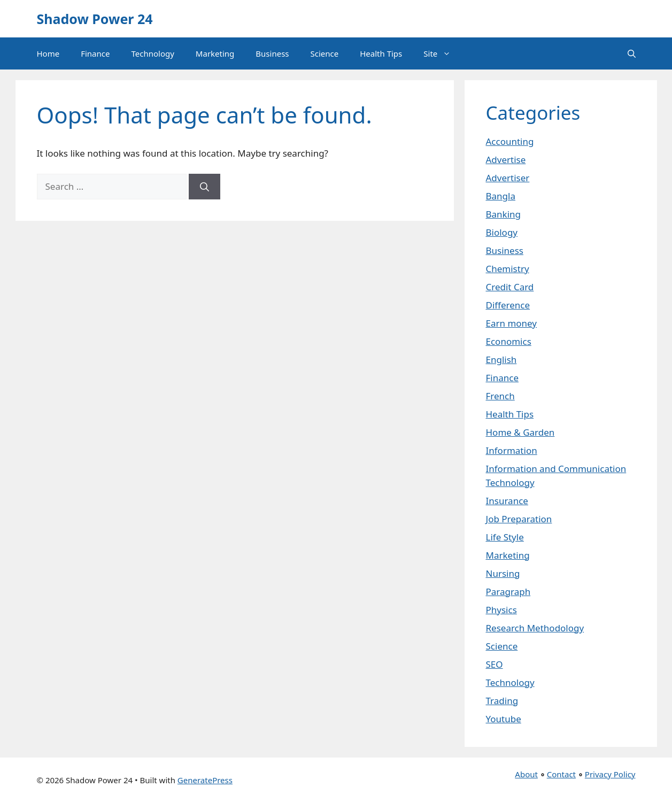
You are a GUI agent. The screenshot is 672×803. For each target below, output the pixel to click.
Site (442, 53)
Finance (95, 53)
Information (512, 450)
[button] (632, 53)
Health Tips (381, 53)
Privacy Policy (610, 774)
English (501, 360)
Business (272, 53)
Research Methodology (535, 628)
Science (325, 53)
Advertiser (508, 178)
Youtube (504, 719)
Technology (152, 53)
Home (48, 53)
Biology (502, 232)
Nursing (503, 573)
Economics (509, 341)
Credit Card (510, 287)
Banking (504, 214)
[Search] (204, 187)
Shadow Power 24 (95, 19)
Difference (508, 305)
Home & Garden (520, 432)
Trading (502, 701)
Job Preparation (519, 519)
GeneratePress (205, 780)
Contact (561, 774)
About (526, 774)
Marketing (215, 53)
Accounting (510, 141)
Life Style (505, 537)
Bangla (501, 196)
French (500, 396)
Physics (501, 610)
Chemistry (508, 269)
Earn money (512, 323)
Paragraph (508, 592)
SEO (495, 664)
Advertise (506, 160)
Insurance (507, 501)
